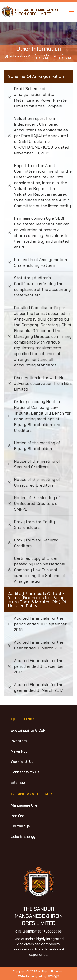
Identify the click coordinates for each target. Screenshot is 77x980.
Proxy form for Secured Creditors (36, 543)
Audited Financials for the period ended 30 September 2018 (40, 624)
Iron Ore (18, 816)
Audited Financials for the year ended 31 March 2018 (39, 645)
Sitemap (18, 782)
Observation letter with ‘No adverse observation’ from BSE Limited (43, 383)
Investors (19, 741)
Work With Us (22, 762)
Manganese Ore (24, 805)
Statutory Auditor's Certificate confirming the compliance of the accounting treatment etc (42, 286)
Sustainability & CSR (28, 730)
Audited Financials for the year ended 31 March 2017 (39, 687)
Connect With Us (25, 772)
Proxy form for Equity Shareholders (34, 525)
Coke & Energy (23, 836)
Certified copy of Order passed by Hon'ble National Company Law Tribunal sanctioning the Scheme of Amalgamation (40, 570)
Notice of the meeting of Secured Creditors (37, 464)
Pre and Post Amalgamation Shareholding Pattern (40, 262)
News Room (21, 751)
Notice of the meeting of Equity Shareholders (37, 446)
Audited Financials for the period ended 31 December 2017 (39, 666)
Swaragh (53, 976)
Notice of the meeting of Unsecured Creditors (37, 482)
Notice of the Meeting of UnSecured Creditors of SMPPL (37, 503)
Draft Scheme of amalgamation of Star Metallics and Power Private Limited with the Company (40, 97)
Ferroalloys (20, 826)
